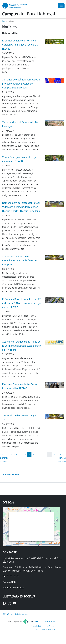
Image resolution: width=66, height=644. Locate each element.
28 (54, 455)
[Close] (61, 6)
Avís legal (51, 626)
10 (34, 455)
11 (39, 455)
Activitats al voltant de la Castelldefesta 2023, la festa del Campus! (20, 261)
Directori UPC (9, 582)
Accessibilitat (36, 626)
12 (45, 455)
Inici (4, 21)
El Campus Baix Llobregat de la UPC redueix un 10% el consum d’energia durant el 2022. (22, 303)
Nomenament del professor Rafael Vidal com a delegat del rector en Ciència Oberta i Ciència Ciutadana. (21, 207)
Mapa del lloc (50, 621)
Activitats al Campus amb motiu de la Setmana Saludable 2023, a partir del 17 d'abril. (22, 346)
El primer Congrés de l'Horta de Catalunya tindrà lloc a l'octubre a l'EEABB (20, 45)
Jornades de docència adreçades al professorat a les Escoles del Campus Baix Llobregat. (21, 84)
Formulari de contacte (13, 588)
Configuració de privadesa (45, 630)
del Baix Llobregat (29, 14)
